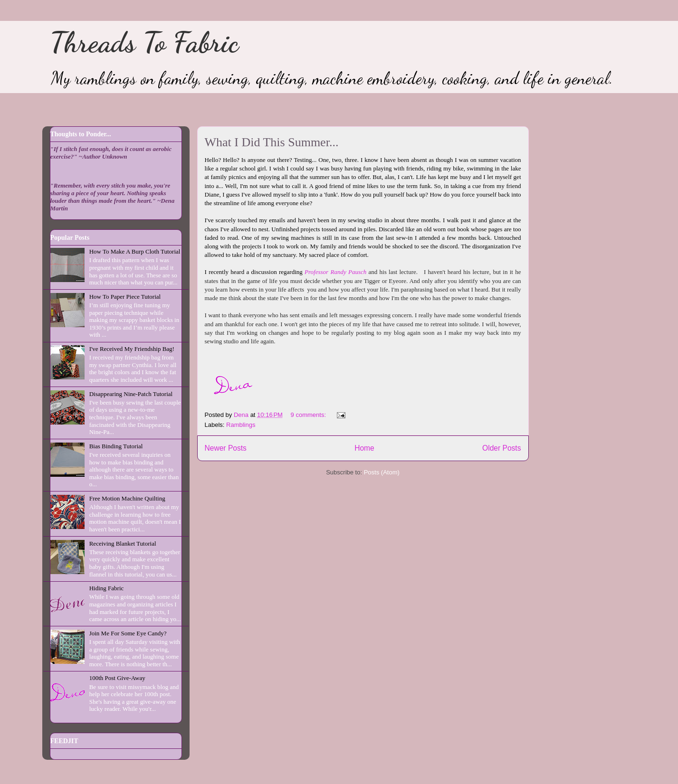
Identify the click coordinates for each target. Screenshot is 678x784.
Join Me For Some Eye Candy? (128, 633)
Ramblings (241, 425)
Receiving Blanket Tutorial (123, 543)
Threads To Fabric (144, 42)
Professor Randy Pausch (336, 272)
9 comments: (309, 415)
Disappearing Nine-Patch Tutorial (131, 394)
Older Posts (501, 448)
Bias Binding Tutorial (116, 446)
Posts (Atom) (382, 472)
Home (364, 448)
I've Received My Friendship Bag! (132, 349)
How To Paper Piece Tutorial (125, 297)
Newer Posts (226, 448)
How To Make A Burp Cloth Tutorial (135, 251)
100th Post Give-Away (117, 678)
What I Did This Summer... (272, 142)
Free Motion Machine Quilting (127, 498)
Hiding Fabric (107, 588)
